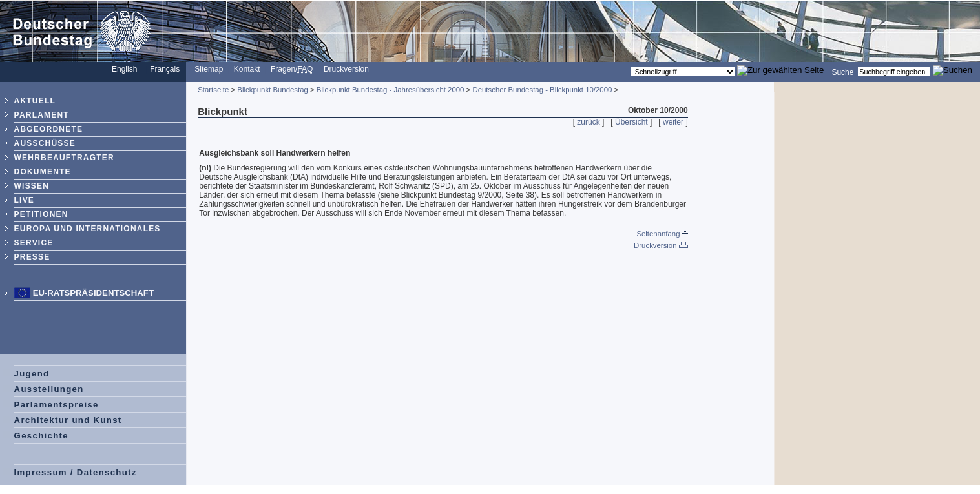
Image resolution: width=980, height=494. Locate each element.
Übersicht (631, 122)
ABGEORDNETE (49, 129)
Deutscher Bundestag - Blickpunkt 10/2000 (542, 90)
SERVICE (34, 243)
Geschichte (41, 436)
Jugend (32, 374)
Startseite (213, 90)
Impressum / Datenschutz (76, 472)
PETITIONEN (41, 214)
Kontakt (247, 69)
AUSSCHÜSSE (45, 143)
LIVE (24, 200)
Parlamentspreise (57, 405)
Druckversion (346, 69)
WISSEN (32, 186)
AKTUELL (35, 101)
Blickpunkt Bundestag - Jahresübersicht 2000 (391, 90)
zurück (588, 122)
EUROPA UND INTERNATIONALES (88, 229)
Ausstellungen (49, 389)
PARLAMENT (42, 115)
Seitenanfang (662, 234)
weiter (673, 122)
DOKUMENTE (43, 172)
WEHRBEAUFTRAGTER (64, 158)
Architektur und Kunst (68, 420)
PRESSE (32, 257)
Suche (842, 72)
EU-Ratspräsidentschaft (93, 293)
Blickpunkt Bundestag (273, 90)
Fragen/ (292, 69)
